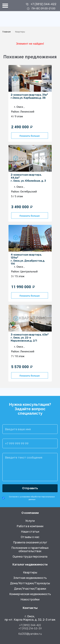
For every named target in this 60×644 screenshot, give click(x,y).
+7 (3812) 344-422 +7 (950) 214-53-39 (30, 627)
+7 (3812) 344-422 (43, 4)
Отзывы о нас (30, 537)
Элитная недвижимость (30, 578)
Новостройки (30, 600)
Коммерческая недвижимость (30, 594)
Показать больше (30, 136)
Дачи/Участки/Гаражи (30, 589)
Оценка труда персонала (30, 557)
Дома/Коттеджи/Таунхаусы (30, 583)
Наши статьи (30, 532)
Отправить (30, 488)
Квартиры (30, 573)
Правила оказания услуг (30, 543)
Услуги (30, 521)
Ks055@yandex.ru (30, 634)
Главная (6, 32)
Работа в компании (30, 526)
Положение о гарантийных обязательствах (30, 550)
